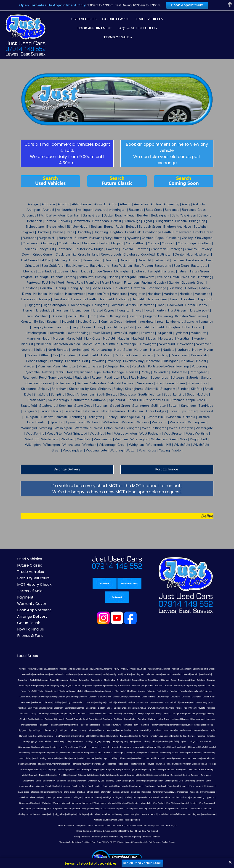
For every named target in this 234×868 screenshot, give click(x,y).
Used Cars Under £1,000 (68, 775)
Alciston (28, 636)
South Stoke (11, 742)
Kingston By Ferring (38, 697)
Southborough (25, 742)
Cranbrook (149, 658)
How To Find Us (18, 596)
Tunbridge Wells (205, 747)
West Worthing (154, 759)
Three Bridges (102, 747)
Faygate (224, 669)
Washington (175, 753)
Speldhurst (61, 742)
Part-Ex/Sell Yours (21, 545)
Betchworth (161, 641)
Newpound (189, 708)
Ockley (138, 714)
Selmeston (125, 731)
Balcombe (184, 636)
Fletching (115, 675)
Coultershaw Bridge (106, 658)
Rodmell (116, 725)
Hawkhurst (62, 686)
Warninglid (154, 753)
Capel (123, 652)
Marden (221, 703)
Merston (92, 708)
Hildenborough (192, 686)
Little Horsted (78, 703)
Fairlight (183, 669)
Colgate (25, 658)
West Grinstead (78, 759)
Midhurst (101, 708)
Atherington (172, 636)
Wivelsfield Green (166, 764)
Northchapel (36, 714)
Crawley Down (182, 658)
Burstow (73, 652)
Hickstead (142, 686)
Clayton (209, 652)
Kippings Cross (129, 697)
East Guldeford (222, 663)
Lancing (181, 697)
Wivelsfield (152, 764)
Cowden (120, 658)
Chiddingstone (188, 652)
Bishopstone (23, 647)
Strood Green (180, 742)
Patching (221, 714)
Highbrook (152, 686)
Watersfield (187, 753)
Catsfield (132, 652)
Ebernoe (103, 669)
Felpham (20, 675)
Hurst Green (151, 691)
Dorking (116, 663)
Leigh (223, 697)
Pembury (51, 719)
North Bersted (23, 714)
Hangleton (209, 680)
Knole (159, 697)
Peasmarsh (25, 719)
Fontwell (124, 675)
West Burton (200, 753)
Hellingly (100, 686)
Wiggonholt (48, 764)
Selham (115, 731)
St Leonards (32, 731)
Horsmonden (89, 691)
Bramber (147, 647)
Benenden (132, 641)
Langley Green (202, 697)
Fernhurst (39, 675)
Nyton (131, 714)
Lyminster (183, 703)
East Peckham (42, 669)
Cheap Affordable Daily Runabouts (118, 786)
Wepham (222, 759)
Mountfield (154, 708)
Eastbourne (69, 669)
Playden (152, 719)
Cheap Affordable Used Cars (87, 786)
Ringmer (86, 725)
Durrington (150, 663)
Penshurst (61, 719)
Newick (222, 708)
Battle (61, 641)
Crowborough (18, 663)
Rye (10, 731)
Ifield (209, 691)
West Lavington (109, 759)
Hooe (22, 691)
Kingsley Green (113, 697)
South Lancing (206, 736)
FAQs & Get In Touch (136, 28)
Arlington (120, 636)
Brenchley (173, 647)
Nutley (124, 714)
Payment (13, 564)
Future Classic (116, 19)
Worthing (209, 764)
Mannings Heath (208, 703)
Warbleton (118, 753)
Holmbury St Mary (219, 686)
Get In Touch (17, 590)
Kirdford (141, 697)
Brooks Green (29, 652)
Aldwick (50, 636)
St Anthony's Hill (86, 742)
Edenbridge (114, 669)
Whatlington (11, 764)
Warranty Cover (20, 570)
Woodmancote (197, 764)
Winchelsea (83, 764)
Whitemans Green (26, 764)
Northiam (89, 714)
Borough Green (96, 647)
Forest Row (151, 675)
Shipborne (201, 731)
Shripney (28, 736)
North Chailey (50, 714)
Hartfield (20, 686)
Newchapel (166, 708)
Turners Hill (219, 747)
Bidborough (193, 641)
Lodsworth (105, 703)
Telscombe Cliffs (64, 747)
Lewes (12, 703)
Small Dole (96, 736)
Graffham (90, 680)
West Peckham (125, 759)
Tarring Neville (37, 747)
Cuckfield (41, 663)
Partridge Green (198, 714)
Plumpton (178, 719)
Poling (213, 719)
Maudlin (44, 708)
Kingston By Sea (78, 697)
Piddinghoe (124, 719)
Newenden (201, 708)
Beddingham (94, 641)
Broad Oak (204, 647)
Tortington (183, 747)
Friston (178, 675)
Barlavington (28, 641)
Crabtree (139, 658)
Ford (142, 675)
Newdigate (177, 708)
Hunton (140, 691)
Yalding (116, 770)
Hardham (10, 686)
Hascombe (30, 686)
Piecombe (113, 719)
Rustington (221, 725)
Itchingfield (12, 697)
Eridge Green (150, 669)
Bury (91, 652)
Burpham (64, 652)
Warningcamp (141, 753)
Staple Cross (110, 742)
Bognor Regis (73, 647)
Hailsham (147, 680)
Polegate (205, 719)
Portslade (222, 719)
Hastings (51, 686)
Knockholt (151, 697)
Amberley (75, 636)
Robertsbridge (104, 725)
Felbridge (10, 675)
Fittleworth (78, 675)
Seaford (92, 731)
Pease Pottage (39, 719)
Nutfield (106, 714)
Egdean (124, 669)
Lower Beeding (118, 703)
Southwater (38, 742)
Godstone (21, 680)
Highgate (163, 686)
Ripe (94, 725)
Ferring (29, 675)
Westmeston (210, 759)
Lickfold (28, 703)
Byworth (106, 652)
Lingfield (57, 703)
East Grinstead (206, 663)
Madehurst (194, 703)
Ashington (152, 636)
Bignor (203, 641)
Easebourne (192, 663)
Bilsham (224, 641)
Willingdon (59, 764)
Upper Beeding (42, 753)
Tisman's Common (157, 747)
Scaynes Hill (81, 731)
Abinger (9, 636)
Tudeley (192, 747)
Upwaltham (66, 753)
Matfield (35, 708)
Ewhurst (174, 669)
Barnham (39, 641)
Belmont (122, 641)
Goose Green (66, 680)
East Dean (81, 669)
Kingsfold (100, 697)
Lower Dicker (133, 703)
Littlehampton (92, 703)
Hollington (205, 686)
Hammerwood (169, 680)
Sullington (204, 742)
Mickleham (112, 708)
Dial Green (87, 663)
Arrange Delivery (61, 436)
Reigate (77, 725)
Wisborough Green (109, 764)
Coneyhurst (78, 658)
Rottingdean (158, 725)
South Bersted (149, 736)
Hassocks (41, 686)
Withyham (124, 764)
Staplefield (122, 742)
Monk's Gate (142, 708)
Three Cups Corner (118, 747)
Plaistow (135, 719)
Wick (39, 764)
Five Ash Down (91, 675)
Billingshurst (213, 641)
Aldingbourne (39, 636)
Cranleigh (160, 658)
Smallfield (108, 736)
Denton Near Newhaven (69, 663)
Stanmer (99, 742)
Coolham (57, 658)
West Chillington (214, 753)
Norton (98, 714)
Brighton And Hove (113, 647)
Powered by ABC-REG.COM (150, 853)
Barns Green (51, 641)
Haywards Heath (76, 686)
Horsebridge (66, 691)
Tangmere (24, 747)
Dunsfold (160, 663)
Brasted (156, 647)
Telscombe (50, 747)
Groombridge (102, 680)
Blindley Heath (49, 647)
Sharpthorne (168, 731)
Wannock (108, 753)
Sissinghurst (47, 736)
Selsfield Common (140, 731)
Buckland (41, 652)
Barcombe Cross (221, 636)
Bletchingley (36, 647)
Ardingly (111, 636)
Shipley (210, 731)
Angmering (94, 636)
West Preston (140, 759)
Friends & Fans (18, 602)
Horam (41, 691)
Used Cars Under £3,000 (166, 775)
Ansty (103, 636)
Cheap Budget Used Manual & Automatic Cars (97, 781)
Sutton (213, 742)
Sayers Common (66, 731)
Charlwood (163, 652)
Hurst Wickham (180, 691)
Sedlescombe (104, 731)
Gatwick (205, 675)
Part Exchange (173, 436)
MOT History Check (22, 551)
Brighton (194, 647)
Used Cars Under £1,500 (93, 775)
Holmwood (13, 691)
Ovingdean (162, 714)
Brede (164, 647)
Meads (61, 708)
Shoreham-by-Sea (14, 736)
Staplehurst (134, 742)
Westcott (166, 759)
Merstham (82, 708)
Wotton (218, 764)
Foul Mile (134, 675)
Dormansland (128, 663)
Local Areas (15, 622)
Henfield (110, 686)
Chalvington (151, 652)
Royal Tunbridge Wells (186, 725)
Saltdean (44, 731)
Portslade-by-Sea (15, 725)
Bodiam (61, 647)
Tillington (143, 747)
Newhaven (212, 708)
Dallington (52, 663)
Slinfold (86, 736)
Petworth (77, 719)
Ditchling (107, 663)
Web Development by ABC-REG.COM (202, 853)
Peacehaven (12, 719)
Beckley (83, 641)
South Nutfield (221, 736)
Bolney (84, 647)
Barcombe (207, 636)
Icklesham (193, 691)
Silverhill (58, 736)
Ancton (84, 636)
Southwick (50, 742)
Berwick (151, 641)
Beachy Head (72, 641)
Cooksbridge (45, 658)
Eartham (181, 663)
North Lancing (64, 714)
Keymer (91, 697)
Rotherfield (146, 725)
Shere (178, 731)
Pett (69, 719)
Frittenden (187, 675)
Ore (153, 714)
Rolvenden (134, 725)
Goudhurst (79, 680)
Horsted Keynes (104, 691)
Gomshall (31, 680)
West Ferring (53, 759)
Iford (215, 691)
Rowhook (169, 725)
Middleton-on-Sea (127, 708)
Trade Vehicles (149, 19)
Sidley (37, 736)
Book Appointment (95, 28)
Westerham (177, 759)
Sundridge (222, 742)
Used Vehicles (84, 19)
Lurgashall (172, 703)
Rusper (211, 725)
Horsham (78, 691)
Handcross (198, 680)
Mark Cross (24, 708)
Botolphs (127, 647)
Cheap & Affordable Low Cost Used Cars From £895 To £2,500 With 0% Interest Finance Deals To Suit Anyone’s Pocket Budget (117, 792)
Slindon (78, 736)
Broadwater (16, 652)
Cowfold (129, 658)
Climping (219, 652)
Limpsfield (37, 703)
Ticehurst (133, 747)
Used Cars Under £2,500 (141, 775)
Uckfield (20, 753)
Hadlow (123, 680)
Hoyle (133, 691)
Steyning (145, 742)
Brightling (184, 647)
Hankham (220, 680)
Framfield (162, 675)
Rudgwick (202, 725)
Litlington (66, 703)
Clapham (200, 652)
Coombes (67, 658)
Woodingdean (182, 764)
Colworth (34, 658)
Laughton (215, 697)
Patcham (211, 714)
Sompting (118, 736)
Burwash (83, 652)
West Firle (65, 759)
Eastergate (92, 669)
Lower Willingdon (148, 703)
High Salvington (176, 686)
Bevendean (173, 641)
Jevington (23, 697)
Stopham (168, 742)
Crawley (170, 658)
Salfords (53, 731)
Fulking (197, 675)
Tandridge (13, 747)
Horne (56, 691)
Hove (126, 691)
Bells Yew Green (109, 641)
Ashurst (162, 636)
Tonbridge (172, 747)
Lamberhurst (169, 697)
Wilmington (71, 764)
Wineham (94, 764)
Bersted (142, 641)
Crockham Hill (211, 658)
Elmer (132, 669)
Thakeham (89, 747)
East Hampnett (13, 669)
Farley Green (212, 669)
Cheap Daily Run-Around (146, 781)
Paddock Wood (182, 714)
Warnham (129, 753)
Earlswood (171, 663)
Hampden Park (184, 680)
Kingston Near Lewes (59, 697)
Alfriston (65, 636)
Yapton (125, 770)
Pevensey (87, 719)
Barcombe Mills (13, 641)
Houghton (118, 691)
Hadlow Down (135, 680)
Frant (170, 675)
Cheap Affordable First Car (147, 786)
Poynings (28, 725)
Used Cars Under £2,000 (117, 775)
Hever (133, 686)
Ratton (61, 725)
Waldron (98, 753)
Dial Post (97, 663)
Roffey (125, 725)
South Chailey (164, 736)
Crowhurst (31, 663)
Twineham (10, 753)
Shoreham (220, 731)
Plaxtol (144, 719)
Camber (115, 652)
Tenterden (77, 747)
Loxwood (162, 703)
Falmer (201, 669)
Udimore (30, 753)
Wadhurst (77, 753)
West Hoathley (94, 759)
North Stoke (77, 714)
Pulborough (40, 725)
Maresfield (13, 708)
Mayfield (53, 708)
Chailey (141, 652)
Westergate (40, 759)
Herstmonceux (122, 686)
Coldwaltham (13, 658)
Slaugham (68, 736)
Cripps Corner (197, 658)
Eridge (139, 669)
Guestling (114, 680)
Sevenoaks (155, 731)
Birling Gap (10, 647)
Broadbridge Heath (219, 647)
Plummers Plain (165, 719)
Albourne (18, 636)
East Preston (56, 669)
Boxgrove (137, 647)
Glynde (214, 675)
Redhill (69, 725)
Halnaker (157, 680)
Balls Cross (195, 636)
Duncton (139, 663)
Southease (177, 736)
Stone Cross (157, 742)
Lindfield (48, 703)
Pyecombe (52, 725)
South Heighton (190, 736)
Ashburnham (140, 636)
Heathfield (90, 686)
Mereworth (71, 708)
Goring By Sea (52, 680)
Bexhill (183, 641)
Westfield (199, 759)
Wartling (164, 753)
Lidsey (19, 703)
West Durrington (26, 759)
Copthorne (90, 658)
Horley (48, 691)
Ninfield (11, 714)
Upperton (55, 753)
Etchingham (163, 669)
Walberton (88, 753)
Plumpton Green (191, 719)
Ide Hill (203, 691)
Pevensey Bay (100, 719)
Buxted (98, 652)
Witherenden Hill (138, 764)
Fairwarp (193, 669)
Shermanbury (188, 731)
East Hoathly (28, 669)
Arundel (129, 636)
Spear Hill (72, 742)
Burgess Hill (53, 652)
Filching (48, 675)
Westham (189, 759)
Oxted (171, 714)
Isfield (222, 691)
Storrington (193, 742)
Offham (146, 714)
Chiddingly (175, 652)
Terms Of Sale (116, 37)
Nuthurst (115, 714)
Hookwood (31, 691)
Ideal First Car (127, 781)
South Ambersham (133, 736)
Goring (40, 680)
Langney (190, 697)
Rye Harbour (19, 731)
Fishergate (66, 675)
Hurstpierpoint (165, 691)
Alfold (58, 636)
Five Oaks (104, 675)
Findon (57, 675)
